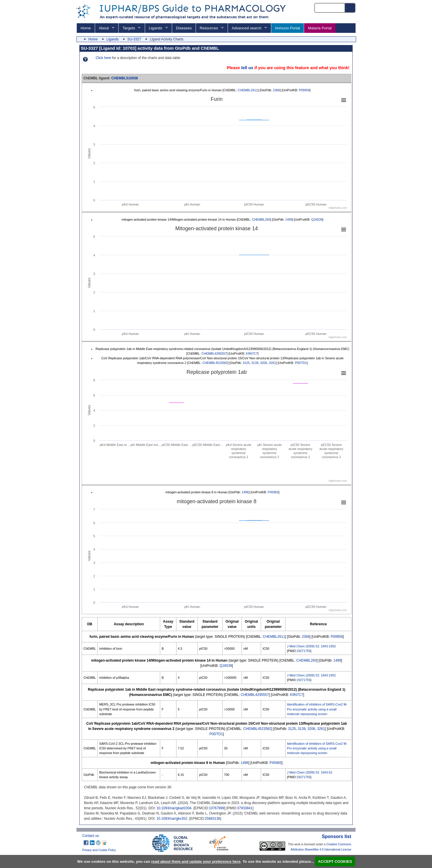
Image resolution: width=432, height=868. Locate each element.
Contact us (91, 836)
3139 (255, 363)
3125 (246, 363)
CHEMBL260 (261, 219)
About (104, 28)
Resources (209, 28)
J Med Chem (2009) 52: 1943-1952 (311, 646)
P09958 (304, 90)
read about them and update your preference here (196, 861)
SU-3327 (134, 39)
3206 (264, 363)
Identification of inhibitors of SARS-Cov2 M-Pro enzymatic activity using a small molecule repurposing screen (317, 709)
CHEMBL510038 (125, 78)
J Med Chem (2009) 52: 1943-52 (310, 772)
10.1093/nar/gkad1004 (174, 808)
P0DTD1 (301, 363)
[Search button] (350, 8)
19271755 (304, 651)
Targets (129, 28)
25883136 (212, 819)
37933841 (245, 808)
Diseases (184, 28)
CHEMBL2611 (248, 90)
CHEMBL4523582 (215, 363)
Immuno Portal (288, 28)
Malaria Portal (320, 28)
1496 (245, 492)
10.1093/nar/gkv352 (172, 819)
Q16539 (317, 219)
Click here (103, 58)
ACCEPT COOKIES (335, 861)
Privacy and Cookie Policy (99, 850)
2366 (276, 90)
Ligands (156, 28)
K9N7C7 (252, 353)
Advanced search (247, 28)
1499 (289, 219)
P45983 (273, 492)
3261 (272, 363)
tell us (247, 68)
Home (86, 28)
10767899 (217, 808)
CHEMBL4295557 (214, 353)
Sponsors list (337, 836)
